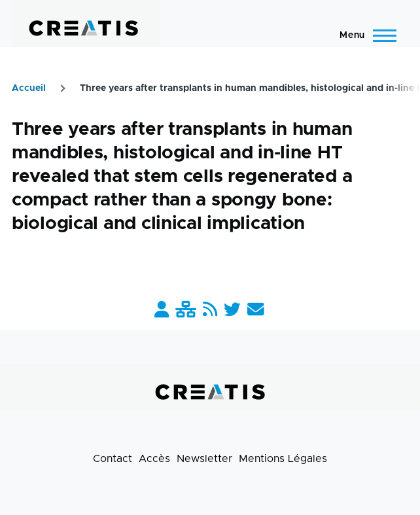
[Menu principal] (364, 35)
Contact (113, 459)
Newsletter (204, 459)
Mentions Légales (283, 459)
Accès (154, 459)
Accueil (29, 88)
